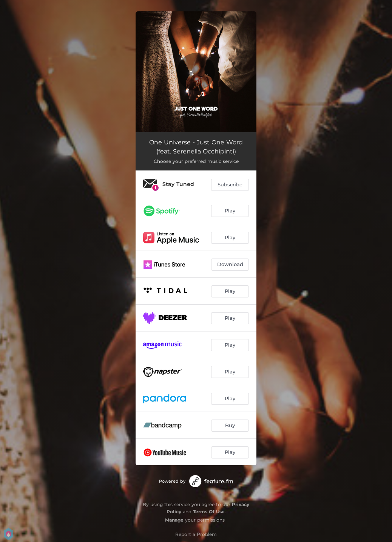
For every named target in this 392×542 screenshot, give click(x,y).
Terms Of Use (209, 512)
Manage (174, 520)
